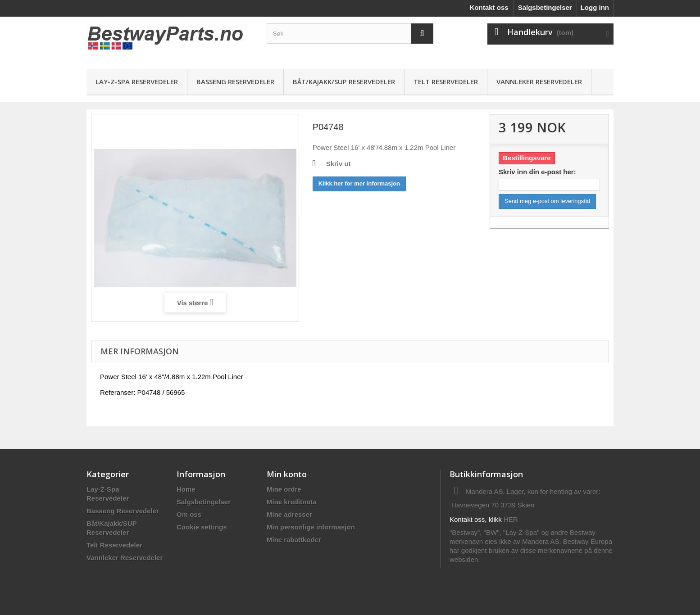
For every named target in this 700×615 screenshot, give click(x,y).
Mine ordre (284, 489)
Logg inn (595, 7)
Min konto (287, 474)
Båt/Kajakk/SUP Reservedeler (344, 81)
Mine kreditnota (292, 502)
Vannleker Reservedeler (539, 81)
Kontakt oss (489, 7)
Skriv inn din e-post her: (537, 172)
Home (186, 489)
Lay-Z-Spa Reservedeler (137, 81)
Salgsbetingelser (545, 7)
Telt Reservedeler (446, 81)
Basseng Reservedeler (235, 81)
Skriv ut (339, 164)
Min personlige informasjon (311, 527)
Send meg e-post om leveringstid (547, 201)
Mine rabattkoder (294, 540)
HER (511, 519)
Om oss (189, 514)
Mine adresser (289, 514)
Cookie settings (202, 527)
